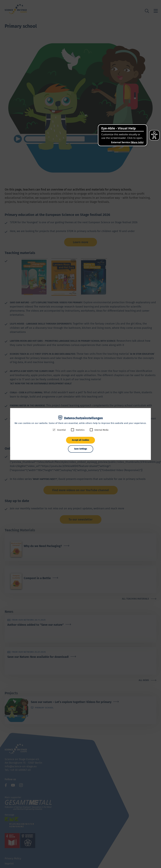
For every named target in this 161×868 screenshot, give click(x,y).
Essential (61, 430)
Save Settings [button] (81, 449)
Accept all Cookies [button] (80, 440)
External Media (101, 430)
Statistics (80, 430)
